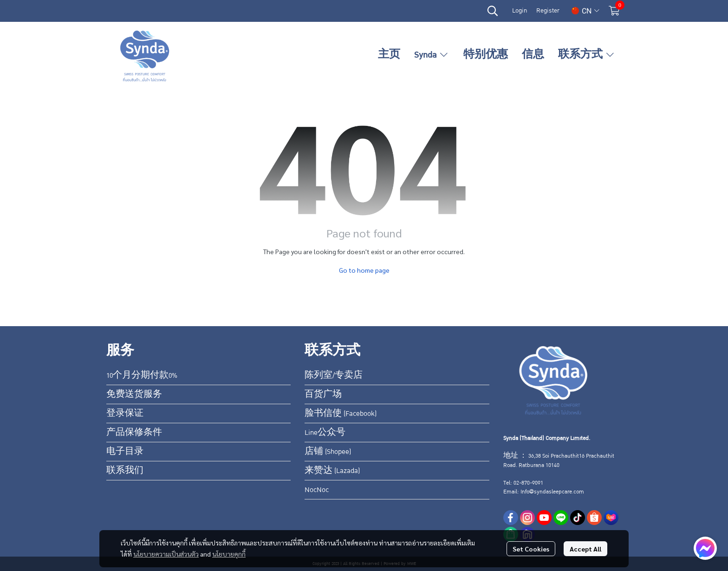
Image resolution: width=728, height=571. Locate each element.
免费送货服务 (134, 394)
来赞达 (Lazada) (332, 471)
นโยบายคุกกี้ (229, 554)
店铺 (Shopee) (328, 452)
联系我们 (125, 471)
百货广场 (323, 394)
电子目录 (125, 452)
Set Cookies (531, 549)
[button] (493, 11)
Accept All (585, 549)
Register (548, 11)
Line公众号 (325, 433)
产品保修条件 (134, 433)
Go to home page (364, 270)
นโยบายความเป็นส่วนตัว (166, 554)
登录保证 (125, 413)
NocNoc (317, 490)
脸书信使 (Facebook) (341, 413)
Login (520, 11)
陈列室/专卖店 (334, 375)
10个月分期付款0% (142, 375)
